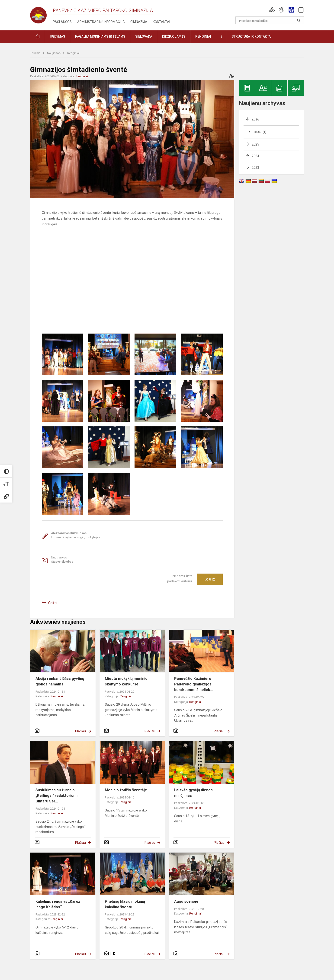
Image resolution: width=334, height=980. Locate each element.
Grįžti (52, 603)
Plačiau (80, 731)
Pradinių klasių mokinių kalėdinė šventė (125, 904)
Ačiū (210, 579)
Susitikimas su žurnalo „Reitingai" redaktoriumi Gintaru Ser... (56, 796)
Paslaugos (62, 22)
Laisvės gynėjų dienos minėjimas (193, 793)
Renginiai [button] (203, 36)
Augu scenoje (186, 901)
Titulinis (36, 53)
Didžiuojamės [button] (174, 36)
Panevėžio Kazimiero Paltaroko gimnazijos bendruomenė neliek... (194, 684)
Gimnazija (139, 22)
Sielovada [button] (144, 36)
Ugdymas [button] (58, 36)
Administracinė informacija (101, 22)
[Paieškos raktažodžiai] (270, 20)
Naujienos (54, 53)
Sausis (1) (260, 132)
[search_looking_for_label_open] (299, 20)
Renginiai (73, 53)
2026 (255, 119)
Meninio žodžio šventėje (126, 790)
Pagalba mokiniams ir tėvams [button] (100, 36)
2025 (255, 144)
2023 (255, 168)
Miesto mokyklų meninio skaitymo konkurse (126, 681)
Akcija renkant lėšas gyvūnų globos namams (60, 681)
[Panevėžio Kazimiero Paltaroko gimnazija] (42, 14)
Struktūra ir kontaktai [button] (252, 36)
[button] (272, 10)
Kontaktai (161, 22)
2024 (255, 156)
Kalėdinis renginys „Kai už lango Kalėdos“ (58, 904)
